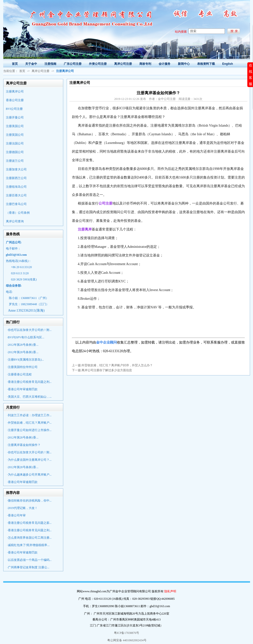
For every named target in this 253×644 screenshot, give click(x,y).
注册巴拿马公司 (16, 204)
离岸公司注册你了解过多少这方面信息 (107, 370)
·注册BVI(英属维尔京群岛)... (26, 360)
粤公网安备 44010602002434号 (126, 640)
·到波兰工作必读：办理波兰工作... (29, 415)
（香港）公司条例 (18, 213)
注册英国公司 (15, 135)
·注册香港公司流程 (19, 374)
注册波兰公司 (15, 161)
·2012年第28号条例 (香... (23, 345)
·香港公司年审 (16, 515)
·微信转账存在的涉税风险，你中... (29, 501)
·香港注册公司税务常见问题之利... (29, 382)
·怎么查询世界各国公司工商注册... (29, 538)
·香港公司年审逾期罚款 (22, 389)
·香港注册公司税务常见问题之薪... (29, 523)
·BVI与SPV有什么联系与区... (26, 337)
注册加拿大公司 (16, 169)
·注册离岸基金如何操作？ (24, 445)
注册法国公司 (15, 143)
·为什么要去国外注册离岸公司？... (29, 460)
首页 (22, 71)
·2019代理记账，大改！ (22, 508)
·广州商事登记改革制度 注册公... (28, 567)
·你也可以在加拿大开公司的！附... (29, 330)
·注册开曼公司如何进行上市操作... (29, 430)
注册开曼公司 (15, 117)
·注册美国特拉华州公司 (22, 367)
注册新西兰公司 (16, 178)
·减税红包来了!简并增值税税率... (28, 545)
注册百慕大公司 (16, 195)
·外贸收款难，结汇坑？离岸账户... (29, 423)
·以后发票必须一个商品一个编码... (29, 560)
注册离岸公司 (15, 92)
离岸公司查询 (15, 221)
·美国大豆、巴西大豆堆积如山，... (29, 397)
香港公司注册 (15, 100)
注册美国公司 (15, 126)
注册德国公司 (15, 152)
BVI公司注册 (14, 109)
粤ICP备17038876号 (127, 633)
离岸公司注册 (41, 71)
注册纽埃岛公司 (16, 187)
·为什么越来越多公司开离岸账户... (29, 475)
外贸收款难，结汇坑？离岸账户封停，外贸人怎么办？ (117, 365)
